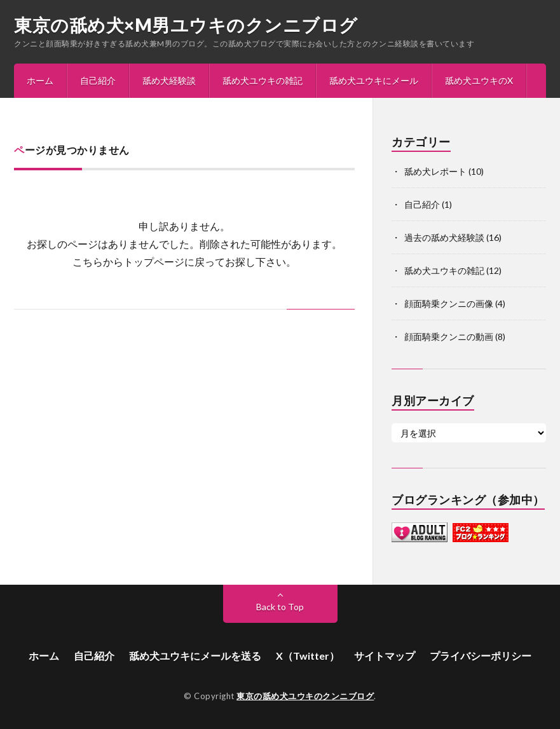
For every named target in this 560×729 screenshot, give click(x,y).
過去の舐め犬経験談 (444, 237)
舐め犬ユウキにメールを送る (195, 656)
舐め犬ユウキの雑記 (263, 80)
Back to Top (280, 607)
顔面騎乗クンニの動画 (449, 337)
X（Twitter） (308, 656)
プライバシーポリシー (481, 656)
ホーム (40, 80)
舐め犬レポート (435, 171)
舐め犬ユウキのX (479, 80)
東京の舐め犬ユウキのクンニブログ (305, 696)
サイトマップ (385, 656)
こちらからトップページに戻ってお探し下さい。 (184, 262)
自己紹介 (98, 80)
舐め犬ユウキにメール (374, 80)
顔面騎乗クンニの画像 (449, 303)
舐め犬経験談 (169, 80)
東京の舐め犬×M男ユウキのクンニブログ (186, 25)
